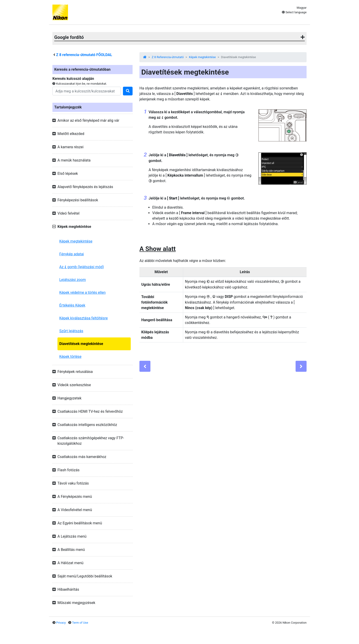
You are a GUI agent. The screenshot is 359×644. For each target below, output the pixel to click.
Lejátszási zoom (73, 280)
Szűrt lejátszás (71, 331)
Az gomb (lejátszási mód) (82, 267)
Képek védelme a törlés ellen (82, 292)
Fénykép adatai (72, 254)
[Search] (87, 91)
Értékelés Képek (72, 305)
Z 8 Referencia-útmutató (168, 57)
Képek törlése (70, 357)
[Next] (301, 366)
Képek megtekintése (76, 241)
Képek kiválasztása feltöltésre (83, 318)
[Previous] (145, 366)
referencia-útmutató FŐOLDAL (84, 55)
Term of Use (80, 623)
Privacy (61, 623)
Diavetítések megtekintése (81, 344)
